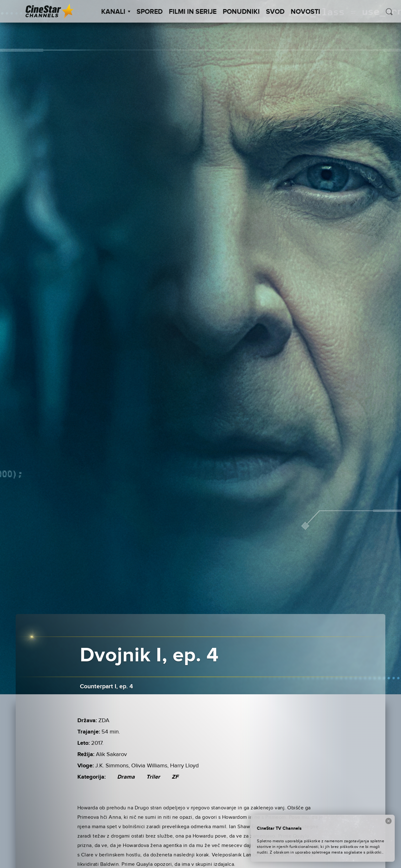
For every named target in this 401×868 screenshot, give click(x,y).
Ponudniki (241, 12)
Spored (150, 12)
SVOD (275, 12)
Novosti (305, 12)
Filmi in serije (193, 12)
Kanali (116, 12)
